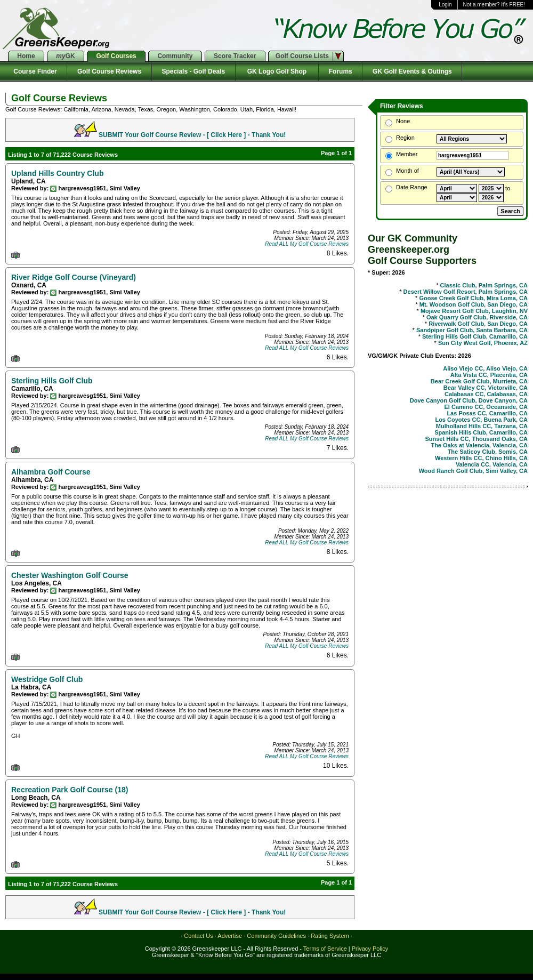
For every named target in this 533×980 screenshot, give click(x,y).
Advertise (230, 936)
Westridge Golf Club (47, 679)
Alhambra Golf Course (51, 472)
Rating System (330, 936)
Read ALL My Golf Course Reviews (307, 244)
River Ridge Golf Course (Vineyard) (74, 277)
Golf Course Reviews (109, 71)
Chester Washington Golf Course (70, 575)
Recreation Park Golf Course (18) (70, 790)
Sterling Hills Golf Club (52, 381)
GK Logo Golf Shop (277, 71)
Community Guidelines (276, 936)
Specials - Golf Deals (193, 71)
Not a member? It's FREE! (494, 5)
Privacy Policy (370, 949)
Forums (340, 71)
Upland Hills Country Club (57, 173)
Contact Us (198, 936)
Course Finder (33, 71)
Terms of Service (325, 949)
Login (445, 5)
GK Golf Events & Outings (412, 71)
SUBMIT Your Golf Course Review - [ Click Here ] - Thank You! (192, 135)
